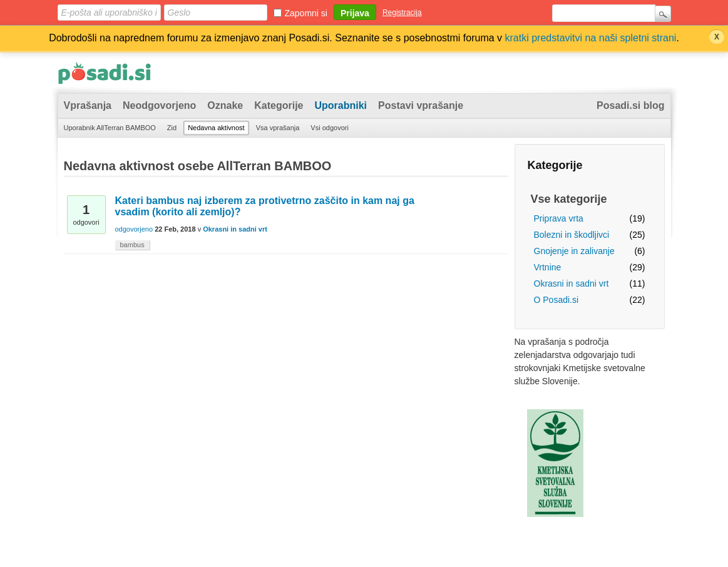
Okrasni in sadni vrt (572, 283)
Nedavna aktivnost (216, 128)
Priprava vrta (559, 218)
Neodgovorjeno (159, 105)
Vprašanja (88, 105)
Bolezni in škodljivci (572, 235)
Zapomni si (306, 13)
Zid (172, 128)
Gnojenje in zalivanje (574, 251)
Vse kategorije (569, 199)
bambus (132, 245)
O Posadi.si (556, 300)
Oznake (225, 105)
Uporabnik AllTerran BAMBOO (110, 128)
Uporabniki (341, 105)
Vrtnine (548, 267)
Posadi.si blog (630, 105)
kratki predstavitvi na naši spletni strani (591, 38)
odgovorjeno (134, 229)
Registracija (402, 13)
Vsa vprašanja (278, 128)
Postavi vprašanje (421, 105)
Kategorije (279, 105)
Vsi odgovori (330, 128)
